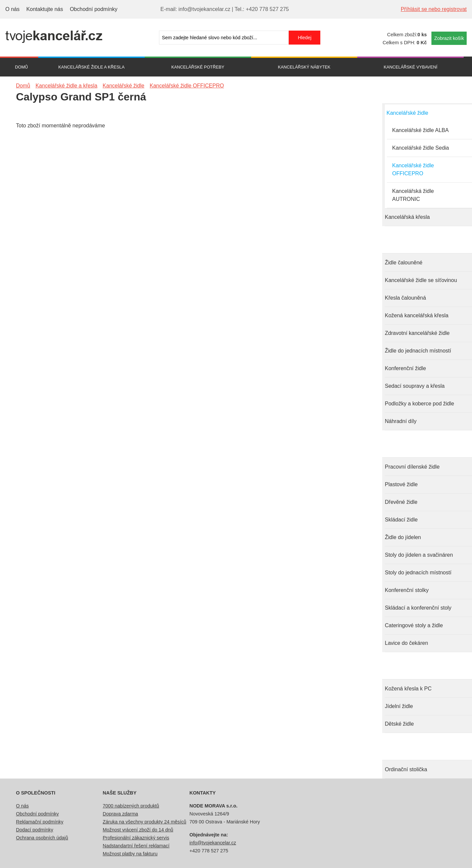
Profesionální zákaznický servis (136, 838)
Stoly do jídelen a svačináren (419, 555)
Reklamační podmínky (40, 822)
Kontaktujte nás (45, 9)
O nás (12, 9)
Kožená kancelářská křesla (417, 315)
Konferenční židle (405, 368)
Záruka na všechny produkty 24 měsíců (145, 822)
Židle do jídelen (403, 537)
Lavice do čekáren (406, 643)
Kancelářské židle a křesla (91, 67)
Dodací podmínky (35, 830)
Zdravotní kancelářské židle (417, 333)
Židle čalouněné (404, 263)
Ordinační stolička (406, 769)
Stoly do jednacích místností (418, 573)
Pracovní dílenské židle (412, 467)
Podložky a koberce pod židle (419, 404)
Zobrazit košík (449, 38)
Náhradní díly (401, 421)
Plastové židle (401, 484)
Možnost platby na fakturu (130, 854)
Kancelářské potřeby (198, 67)
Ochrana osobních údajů (42, 838)
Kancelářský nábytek (304, 67)
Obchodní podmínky (94, 9)
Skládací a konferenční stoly (418, 608)
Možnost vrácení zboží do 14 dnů (138, 830)
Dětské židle (399, 724)
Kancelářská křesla (407, 217)
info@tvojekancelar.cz (213, 843)
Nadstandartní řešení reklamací (136, 846)
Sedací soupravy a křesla (415, 386)
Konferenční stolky (407, 590)
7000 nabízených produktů (131, 806)
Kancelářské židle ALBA (420, 130)
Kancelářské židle (407, 113)
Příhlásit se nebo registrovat (434, 9)
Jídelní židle (399, 706)
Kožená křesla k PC (408, 689)
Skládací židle (401, 520)
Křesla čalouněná (405, 298)
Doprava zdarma (120, 814)
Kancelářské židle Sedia (421, 148)
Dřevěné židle (401, 502)
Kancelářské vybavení (411, 67)
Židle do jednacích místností (418, 351)
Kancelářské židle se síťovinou (421, 280)
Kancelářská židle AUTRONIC (413, 195)
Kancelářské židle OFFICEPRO (413, 169)
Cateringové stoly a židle (414, 625)
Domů (21, 67)
